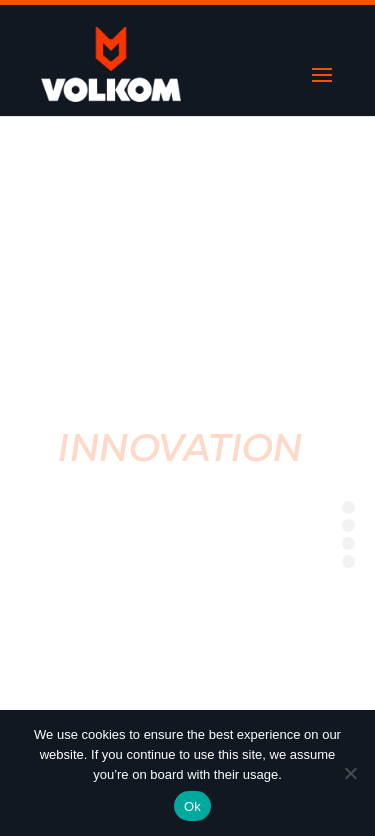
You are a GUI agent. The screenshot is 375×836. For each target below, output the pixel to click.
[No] (350, 773)
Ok (192, 806)
